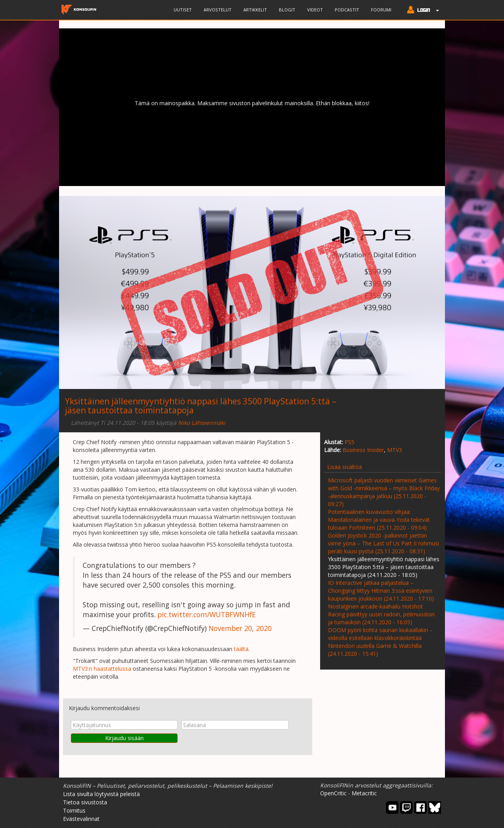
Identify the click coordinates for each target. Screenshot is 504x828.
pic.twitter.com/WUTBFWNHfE (207, 614)
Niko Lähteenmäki (202, 423)
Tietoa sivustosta (85, 802)
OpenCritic (333, 793)
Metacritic (364, 793)
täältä (241, 649)
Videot (315, 10)
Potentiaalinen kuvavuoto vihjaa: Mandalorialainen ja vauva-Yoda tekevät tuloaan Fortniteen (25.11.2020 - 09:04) (379, 520)
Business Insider (363, 450)
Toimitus (74, 810)
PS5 (349, 442)
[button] (421, 11)
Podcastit (347, 10)
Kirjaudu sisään (124, 738)
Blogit (287, 10)
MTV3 (395, 450)
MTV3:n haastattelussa (102, 669)
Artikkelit (255, 10)
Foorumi (381, 10)
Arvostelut (218, 10)
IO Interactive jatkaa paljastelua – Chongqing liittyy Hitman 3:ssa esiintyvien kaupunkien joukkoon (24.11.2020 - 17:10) (381, 591)
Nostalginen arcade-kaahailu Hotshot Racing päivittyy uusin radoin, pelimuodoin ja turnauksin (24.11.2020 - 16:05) (381, 614)
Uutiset (183, 10)
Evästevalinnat (81, 819)
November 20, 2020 (240, 628)
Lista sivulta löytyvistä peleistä (101, 794)
